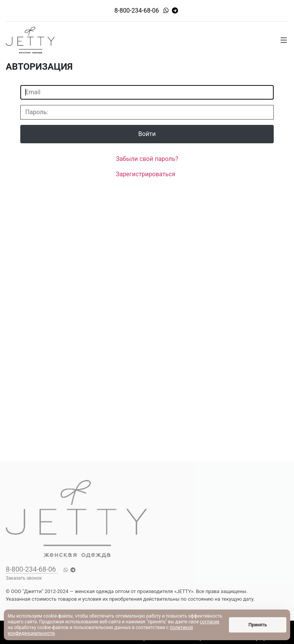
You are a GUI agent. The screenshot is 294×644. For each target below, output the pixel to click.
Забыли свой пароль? (147, 159)
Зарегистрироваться (145, 174)
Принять (258, 625)
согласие (210, 622)
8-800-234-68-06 (137, 11)
